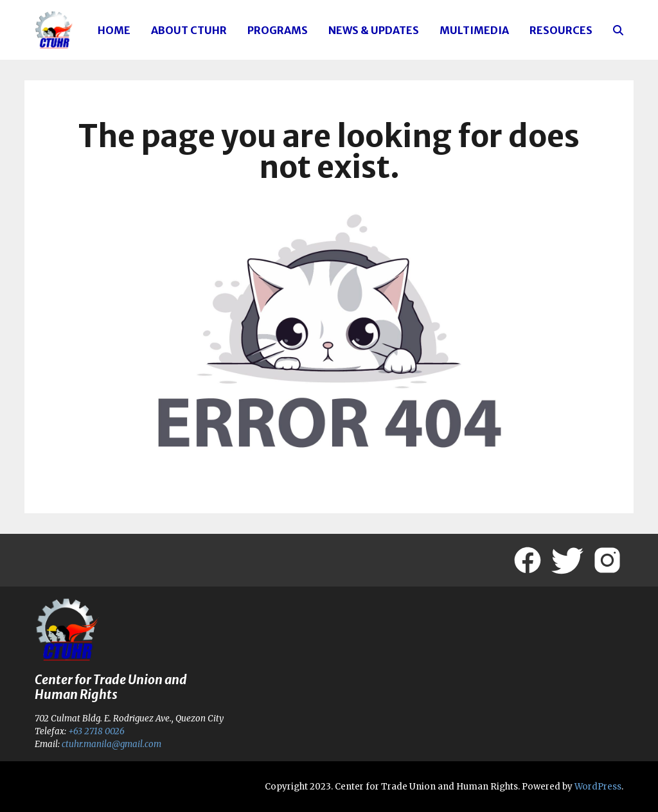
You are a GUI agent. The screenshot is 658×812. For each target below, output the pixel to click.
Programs (278, 30)
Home (114, 30)
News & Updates (374, 30)
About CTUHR (189, 30)
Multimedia (474, 30)
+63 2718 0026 (96, 731)
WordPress (598, 787)
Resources (561, 30)
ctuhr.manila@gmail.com (111, 744)
